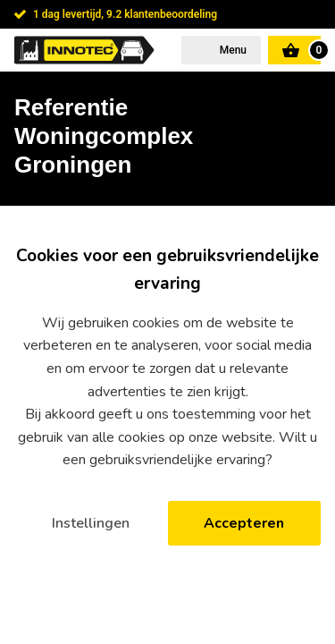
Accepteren (244, 523)
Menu (232, 50)
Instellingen (91, 523)
